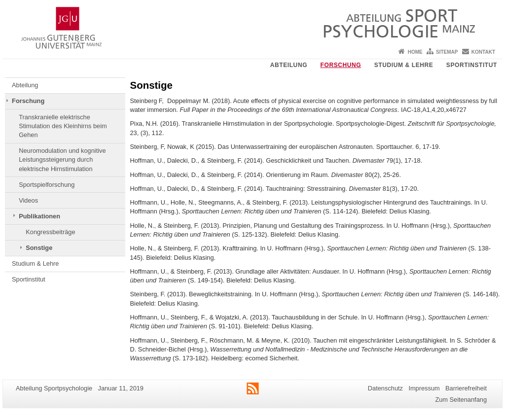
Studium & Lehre (404, 65)
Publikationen (39, 216)
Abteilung (289, 65)
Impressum (424, 388)
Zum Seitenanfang (461, 400)
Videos (28, 200)
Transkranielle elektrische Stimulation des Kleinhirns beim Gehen (63, 126)
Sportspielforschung (47, 185)
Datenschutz (385, 388)
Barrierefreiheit (466, 388)
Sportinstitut (472, 65)
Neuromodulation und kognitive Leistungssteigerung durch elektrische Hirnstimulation (62, 160)
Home (415, 52)
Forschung (341, 65)
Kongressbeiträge (50, 232)
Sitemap (447, 52)
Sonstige (39, 248)
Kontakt (483, 52)
